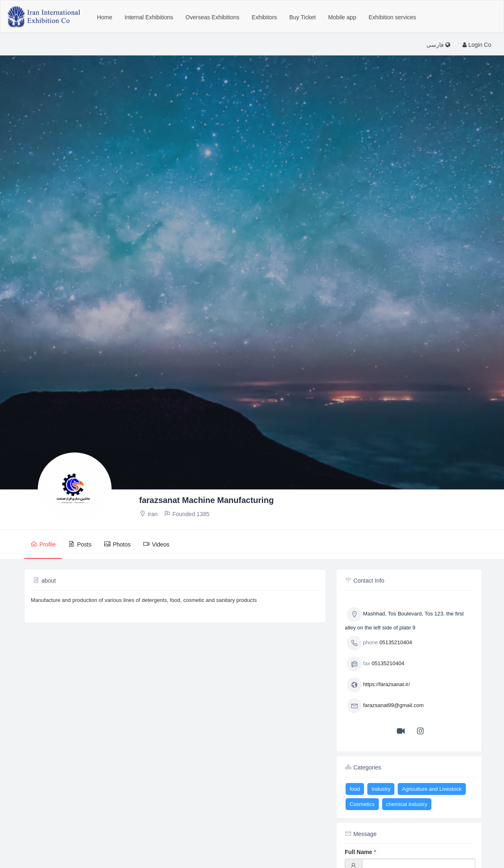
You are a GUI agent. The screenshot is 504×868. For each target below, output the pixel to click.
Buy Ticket (303, 17)
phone (362, 643)
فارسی (438, 45)
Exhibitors (264, 17)
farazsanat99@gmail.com (394, 706)
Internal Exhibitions (149, 17)
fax (359, 664)
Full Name (360, 852)
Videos (156, 544)
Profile (43, 544)
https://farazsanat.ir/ (387, 685)
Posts (80, 544)
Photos (117, 544)
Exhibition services (392, 17)
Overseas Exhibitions (213, 17)
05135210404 (396, 643)
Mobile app (342, 17)
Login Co (477, 45)
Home (104, 17)
